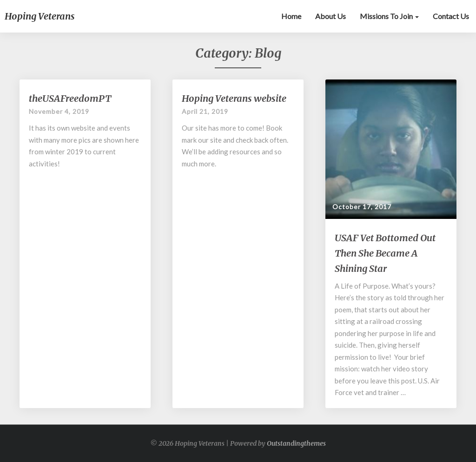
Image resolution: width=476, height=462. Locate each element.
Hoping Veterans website (234, 98)
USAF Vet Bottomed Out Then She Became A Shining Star (385, 253)
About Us (331, 16)
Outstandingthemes (296, 443)
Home (291, 16)
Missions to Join (389, 16)
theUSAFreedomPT (70, 98)
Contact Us (451, 16)
